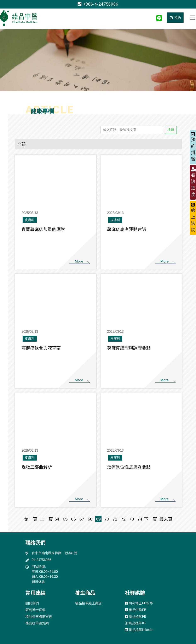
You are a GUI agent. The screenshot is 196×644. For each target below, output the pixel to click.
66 (73, 519)
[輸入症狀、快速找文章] (132, 130)
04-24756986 (41, 560)
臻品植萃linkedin (139, 630)
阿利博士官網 (35, 610)
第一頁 (32, 519)
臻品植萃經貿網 (37, 623)
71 (115, 519)
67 (82, 519)
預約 (175, 18)
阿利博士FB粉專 (139, 603)
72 (123, 519)
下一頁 (151, 519)
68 (90, 519)
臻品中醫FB (136, 610)
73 (131, 519)
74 (140, 519)
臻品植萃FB (136, 617)
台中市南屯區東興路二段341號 (54, 553)
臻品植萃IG (135, 623)
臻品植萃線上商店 (88, 603)
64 (57, 519)
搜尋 (171, 130)
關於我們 (32, 603)
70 (107, 519)
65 (65, 519)
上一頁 (46, 519)
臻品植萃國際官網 (39, 617)
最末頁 (165, 519)
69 (98, 519)
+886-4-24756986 (98, 4)
